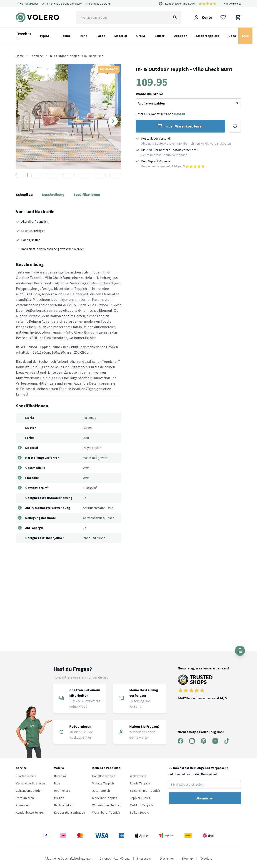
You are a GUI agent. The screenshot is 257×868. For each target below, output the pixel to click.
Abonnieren (205, 798)
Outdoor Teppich (141, 805)
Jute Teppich (101, 791)
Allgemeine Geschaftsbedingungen (69, 858)
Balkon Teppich (140, 812)
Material (121, 36)
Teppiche (24, 35)
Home (20, 56)
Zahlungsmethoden (29, 791)
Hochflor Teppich (104, 776)
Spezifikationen (87, 194)
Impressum (145, 858)
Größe (141, 36)
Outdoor (180, 36)
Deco (232, 36)
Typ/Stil (45, 36)
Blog (57, 783)
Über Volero (62, 791)
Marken (59, 798)
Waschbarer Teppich (106, 812)
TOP (240, 651)
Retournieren (25, 798)
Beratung (60, 776)
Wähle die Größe (150, 94)
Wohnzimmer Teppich (107, 805)
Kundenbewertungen (30, 812)
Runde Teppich (140, 783)
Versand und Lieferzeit (31, 783)
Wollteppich (138, 776)
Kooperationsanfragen (70, 812)
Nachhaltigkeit (64, 805)
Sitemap (187, 858)
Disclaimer (167, 858)
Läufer (160, 36)
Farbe (101, 36)
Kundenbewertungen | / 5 (204, 687)
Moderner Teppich (105, 798)
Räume (66, 36)
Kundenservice (233, 4)
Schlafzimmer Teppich (145, 791)
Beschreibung (53, 194)
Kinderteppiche (208, 36)
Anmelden (23, 805)
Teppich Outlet (140, 798)
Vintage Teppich (103, 783)
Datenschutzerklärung (115, 858)
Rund (84, 36)
